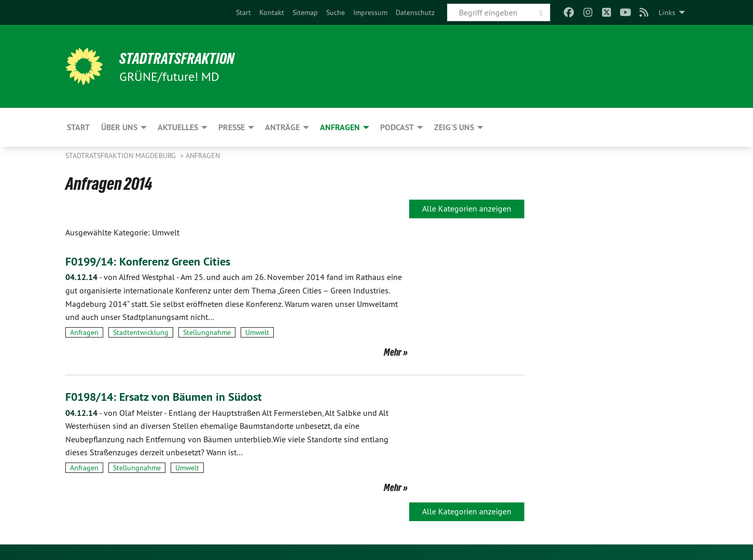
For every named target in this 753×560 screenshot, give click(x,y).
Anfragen (203, 156)
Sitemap (305, 12)
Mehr (393, 352)
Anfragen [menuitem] (340, 127)
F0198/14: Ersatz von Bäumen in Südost (172, 396)
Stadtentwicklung (141, 332)
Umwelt (257, 332)
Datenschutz (415, 12)
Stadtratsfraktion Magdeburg (122, 156)
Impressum (370, 12)
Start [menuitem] (78, 127)
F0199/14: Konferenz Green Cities (156, 261)
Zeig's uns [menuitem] (454, 127)
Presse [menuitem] (232, 127)
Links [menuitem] (667, 12)
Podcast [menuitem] (397, 127)
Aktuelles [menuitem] (178, 127)
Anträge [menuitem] (282, 127)
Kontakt (272, 12)
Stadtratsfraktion (184, 58)
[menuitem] (243, 12)
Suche (336, 12)
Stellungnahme (207, 332)
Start (243, 12)
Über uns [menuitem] (119, 127)
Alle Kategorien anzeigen (467, 208)
